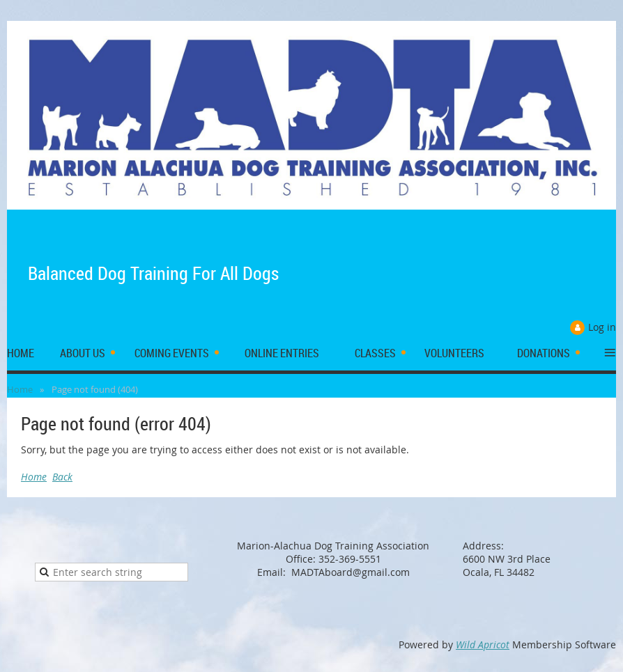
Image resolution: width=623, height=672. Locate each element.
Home (20, 389)
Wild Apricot (483, 644)
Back (62, 477)
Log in (602, 327)
